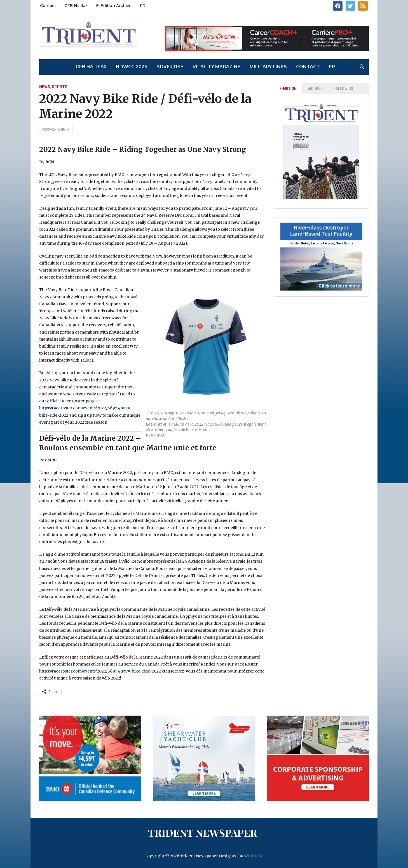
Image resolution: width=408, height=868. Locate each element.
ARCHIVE (315, 89)
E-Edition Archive (114, 6)
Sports (60, 87)
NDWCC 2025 (132, 67)
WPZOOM (254, 856)
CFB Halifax (76, 6)
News (45, 87)
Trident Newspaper (203, 832)
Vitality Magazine (216, 67)
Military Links (268, 67)
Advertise (170, 67)
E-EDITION (288, 89)
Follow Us (343, 89)
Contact (48, 6)
